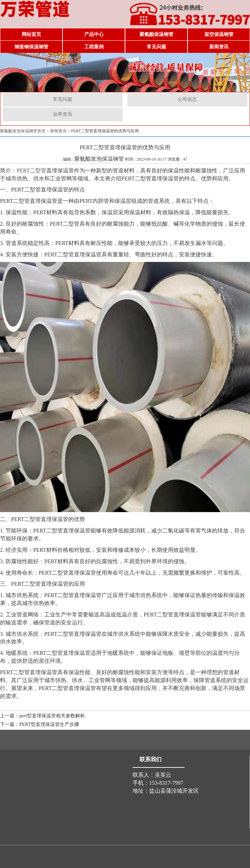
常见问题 (156, 47)
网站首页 (31, 34)
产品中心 (94, 34)
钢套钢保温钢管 (31, 47)
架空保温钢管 (219, 34)
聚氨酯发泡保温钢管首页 (23, 131)
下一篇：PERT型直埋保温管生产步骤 (40, 724)
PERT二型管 (31, 171)
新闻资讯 (219, 47)
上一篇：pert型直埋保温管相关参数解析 (42, 716)
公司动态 (187, 99)
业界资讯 (62, 114)
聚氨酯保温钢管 (156, 34)
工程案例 (94, 47)
